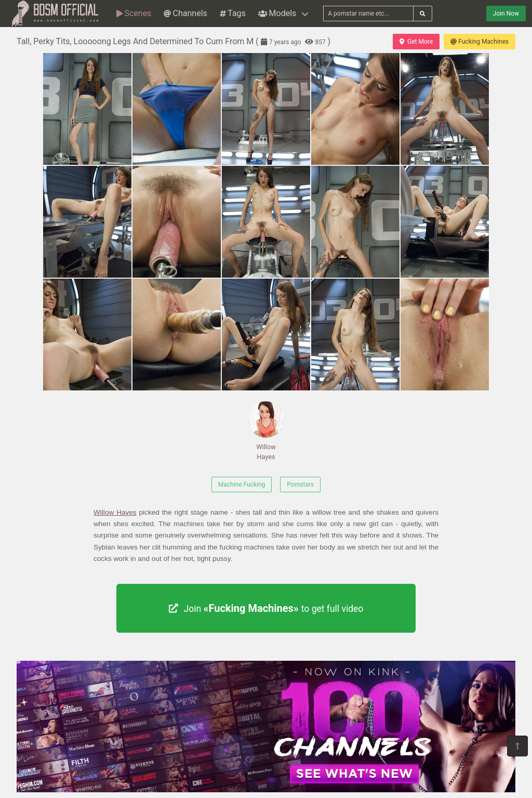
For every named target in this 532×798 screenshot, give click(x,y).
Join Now (506, 14)
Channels (185, 13)
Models (277, 13)
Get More (416, 42)
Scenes (134, 13)
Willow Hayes (266, 431)
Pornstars (300, 485)
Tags (233, 13)
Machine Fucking (242, 485)
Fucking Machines (480, 42)
